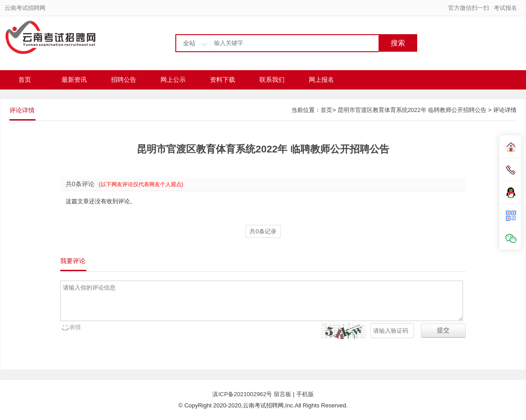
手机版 (305, 394)
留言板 (283, 394)
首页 (25, 80)
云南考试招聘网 (25, 8)
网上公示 (173, 80)
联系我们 (272, 80)
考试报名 (505, 8)
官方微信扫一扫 (469, 8)
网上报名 (321, 80)
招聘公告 (124, 80)
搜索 (398, 43)
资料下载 (223, 80)
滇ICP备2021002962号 (243, 394)
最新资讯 (74, 80)
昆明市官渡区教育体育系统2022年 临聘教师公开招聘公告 (412, 110)
